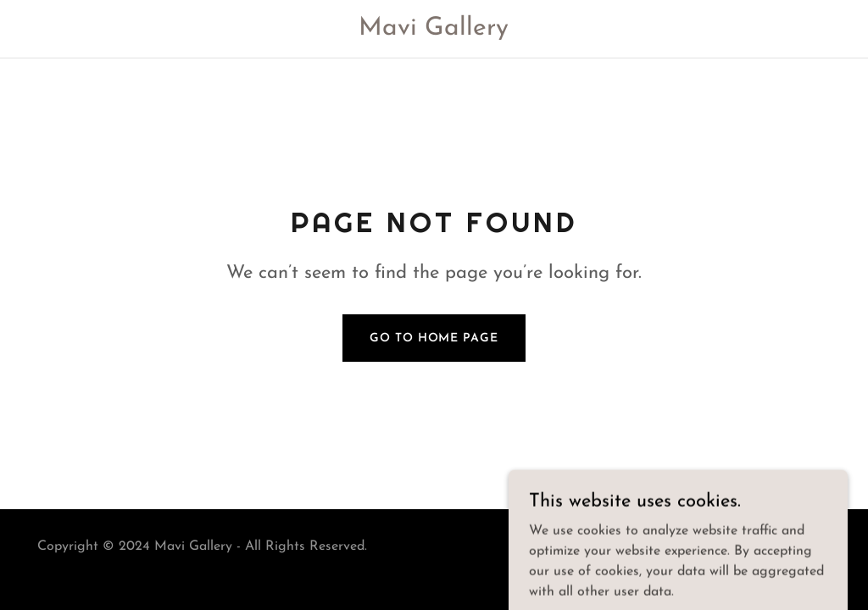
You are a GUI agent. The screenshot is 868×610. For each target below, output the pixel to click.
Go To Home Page (434, 338)
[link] (434, 31)
